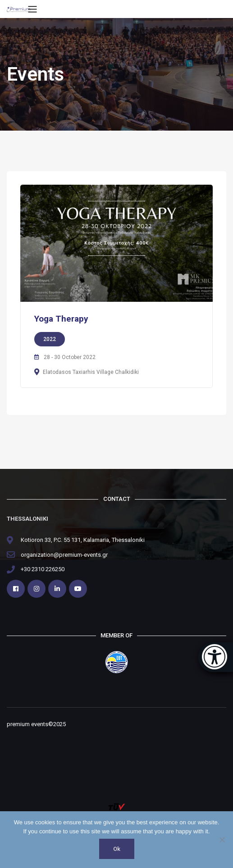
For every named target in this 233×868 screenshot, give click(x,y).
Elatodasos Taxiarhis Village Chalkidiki (91, 372)
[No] (222, 840)
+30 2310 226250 (43, 569)
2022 (50, 339)
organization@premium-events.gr (64, 555)
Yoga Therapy (61, 319)
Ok (117, 849)
